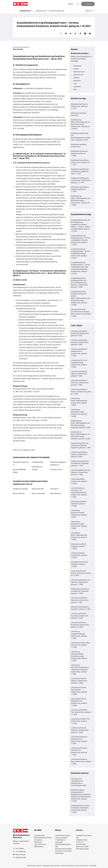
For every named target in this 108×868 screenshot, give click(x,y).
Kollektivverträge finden (57, 11)
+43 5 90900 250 (19, 851)
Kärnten (75, 69)
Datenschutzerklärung (68, 866)
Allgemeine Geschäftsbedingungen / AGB (63, 844)
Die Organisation (39, 835)
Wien (74, 89)
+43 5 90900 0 (19, 848)
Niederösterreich (78, 72)
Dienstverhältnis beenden (63, 849)
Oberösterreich (77, 75)
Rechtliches (38, 842)
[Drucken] (90, 33)
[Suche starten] (77, 4)
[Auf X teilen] (85, 33)
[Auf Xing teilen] (75, 33)
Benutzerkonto (81, 844)
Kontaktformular (20, 857)
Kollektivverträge (26, 11)
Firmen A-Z (80, 842)
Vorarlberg (76, 86)
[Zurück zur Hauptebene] (15, 11)
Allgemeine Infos (41, 11)
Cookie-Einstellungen (82, 866)
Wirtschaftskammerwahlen (43, 838)
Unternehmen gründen (63, 835)
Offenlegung (46, 866)
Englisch (39, 866)
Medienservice (39, 846)
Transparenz (38, 840)
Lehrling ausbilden (61, 838)
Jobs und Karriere (40, 844)
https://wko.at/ (19, 854)
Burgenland (76, 66)
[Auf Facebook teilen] (80, 33)
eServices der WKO (82, 846)
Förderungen (59, 853)
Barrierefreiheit (56, 866)
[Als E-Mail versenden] (66, 33)
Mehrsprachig (31, 866)
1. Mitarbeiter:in (60, 840)
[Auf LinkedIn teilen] (71, 33)
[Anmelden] (88, 4)
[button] (90, 11)
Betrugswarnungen (83, 849)
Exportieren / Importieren (64, 851)
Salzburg (75, 78)
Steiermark (76, 80)
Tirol (74, 83)
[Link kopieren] (61, 33)
